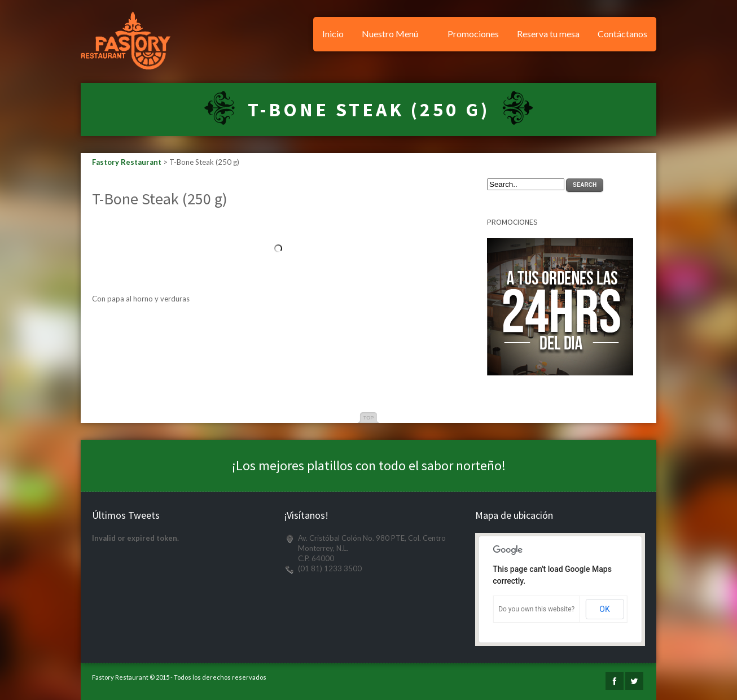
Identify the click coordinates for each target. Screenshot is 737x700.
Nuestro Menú (390, 34)
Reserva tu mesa (548, 34)
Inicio (333, 34)
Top (368, 418)
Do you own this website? (536, 609)
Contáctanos (622, 34)
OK (604, 609)
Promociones (473, 34)
